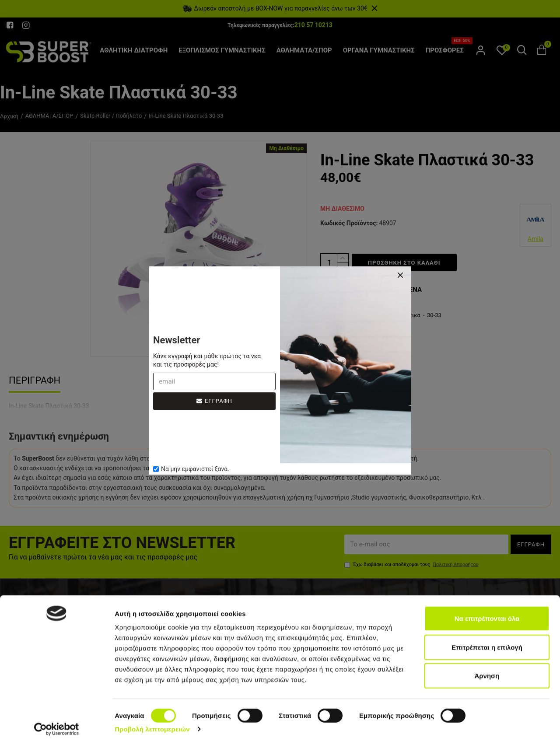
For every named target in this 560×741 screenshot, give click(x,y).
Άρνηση (487, 670)
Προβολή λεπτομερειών (152, 724)
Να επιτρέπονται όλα (487, 613)
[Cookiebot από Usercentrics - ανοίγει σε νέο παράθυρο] (57, 724)
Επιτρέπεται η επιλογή (487, 642)
